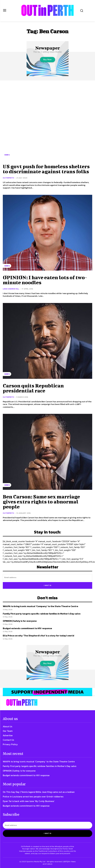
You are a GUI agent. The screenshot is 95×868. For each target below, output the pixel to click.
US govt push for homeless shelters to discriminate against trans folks (46, 169)
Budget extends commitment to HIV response (27, 628)
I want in (47, 585)
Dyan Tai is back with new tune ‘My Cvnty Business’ (29, 801)
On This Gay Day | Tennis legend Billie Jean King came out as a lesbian (39, 792)
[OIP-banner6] (47, 692)
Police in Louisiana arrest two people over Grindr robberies (33, 797)
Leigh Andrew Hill (11, 289)
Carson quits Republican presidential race (33, 388)
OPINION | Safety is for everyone (20, 621)
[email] (47, 577)
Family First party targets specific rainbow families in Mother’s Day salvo (42, 614)
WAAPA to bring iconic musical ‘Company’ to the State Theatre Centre (41, 606)
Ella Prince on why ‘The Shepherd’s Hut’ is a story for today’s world (38, 636)
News (7, 155)
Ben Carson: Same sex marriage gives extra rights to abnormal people (41, 502)
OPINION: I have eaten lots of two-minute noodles (45, 280)
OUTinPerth (8, 178)
